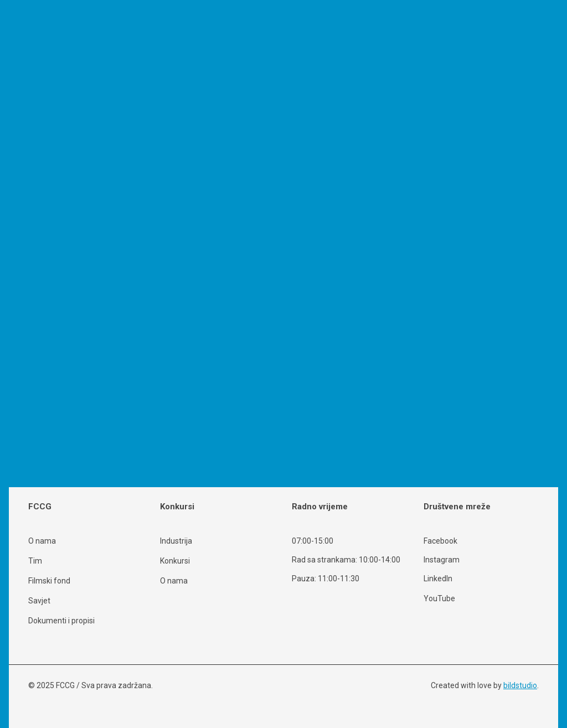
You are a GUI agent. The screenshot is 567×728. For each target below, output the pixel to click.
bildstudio (520, 685)
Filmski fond (49, 581)
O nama (42, 541)
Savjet (39, 601)
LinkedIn (438, 579)
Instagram (442, 560)
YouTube (439, 598)
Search (401, 120)
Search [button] (126, 478)
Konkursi (175, 561)
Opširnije (28, 415)
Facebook (440, 541)
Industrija (176, 541)
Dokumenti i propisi (61, 621)
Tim (35, 561)
